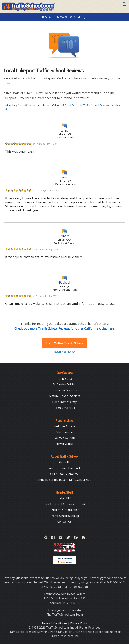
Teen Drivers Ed (64, 408)
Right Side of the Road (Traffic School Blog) (64, 480)
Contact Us (64, 522)
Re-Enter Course (64, 426)
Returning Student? (65, 352)
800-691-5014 (66, 17)
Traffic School (65, 379)
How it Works (64, 444)
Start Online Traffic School (65, 343)
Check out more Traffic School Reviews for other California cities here (64, 328)
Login (83, 17)
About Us (64, 462)
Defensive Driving (65, 384)
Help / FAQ (64, 498)
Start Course (65, 432)
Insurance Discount (64, 390)
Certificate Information (64, 510)
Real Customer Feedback (64, 468)
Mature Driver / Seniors (64, 396)
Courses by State (65, 438)
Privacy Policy (79, 623)
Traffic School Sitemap (64, 516)
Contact (48, 17)
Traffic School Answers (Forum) (65, 504)
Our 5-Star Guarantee (64, 474)
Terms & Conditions (55, 623)
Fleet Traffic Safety (64, 402)
